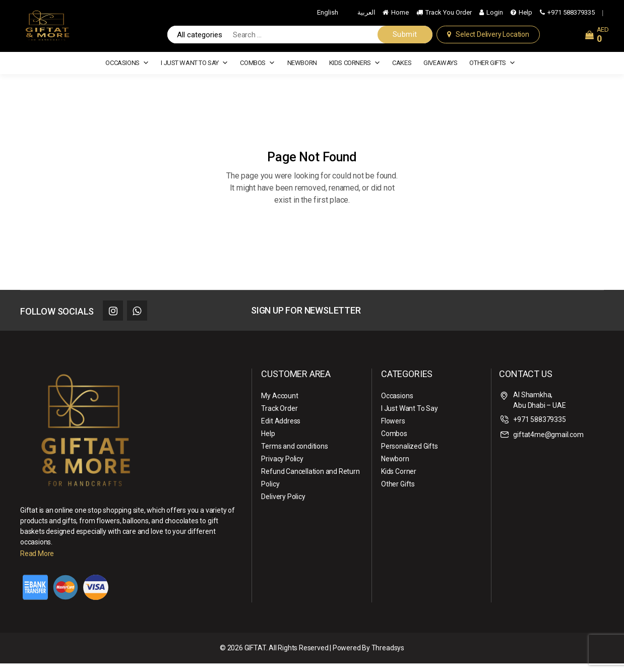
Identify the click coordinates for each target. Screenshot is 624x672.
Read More (37, 562)
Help (525, 16)
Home (400, 16)
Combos (257, 72)
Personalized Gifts (410, 455)
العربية (366, 16)
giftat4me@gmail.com (548, 443)
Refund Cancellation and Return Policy (310, 486)
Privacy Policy (282, 467)
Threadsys (388, 656)
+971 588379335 (571, 16)
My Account (279, 404)
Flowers (393, 430)
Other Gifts (492, 72)
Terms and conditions (294, 455)
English (328, 16)
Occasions (127, 72)
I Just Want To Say (194, 72)
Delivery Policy (283, 505)
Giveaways (440, 71)
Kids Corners (355, 72)
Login (495, 16)
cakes (402, 71)
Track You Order (449, 16)
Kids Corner (399, 480)
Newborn (302, 71)
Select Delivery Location (492, 39)
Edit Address (281, 430)
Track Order (279, 417)
